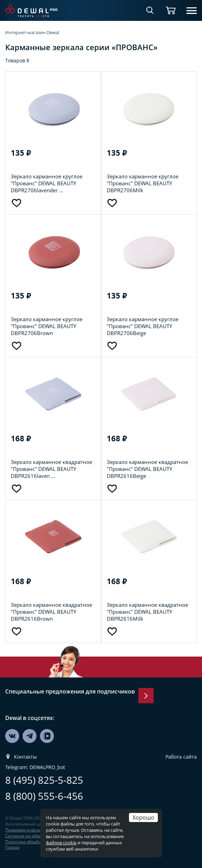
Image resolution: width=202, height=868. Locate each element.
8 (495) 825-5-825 (44, 780)
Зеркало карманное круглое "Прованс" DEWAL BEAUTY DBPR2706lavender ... (47, 183)
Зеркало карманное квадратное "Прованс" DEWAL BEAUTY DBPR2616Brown (51, 612)
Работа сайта (181, 757)
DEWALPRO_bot (47, 767)
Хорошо (143, 817)
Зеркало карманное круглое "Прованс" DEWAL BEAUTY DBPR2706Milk (143, 183)
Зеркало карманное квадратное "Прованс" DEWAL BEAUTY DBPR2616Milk (147, 612)
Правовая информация (29, 830)
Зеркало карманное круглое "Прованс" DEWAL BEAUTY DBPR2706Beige (143, 326)
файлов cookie (61, 843)
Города (12, 847)
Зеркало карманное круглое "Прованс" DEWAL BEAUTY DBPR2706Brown (47, 326)
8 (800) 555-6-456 (44, 796)
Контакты (25, 757)
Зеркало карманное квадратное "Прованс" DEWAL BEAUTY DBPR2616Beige (147, 469)
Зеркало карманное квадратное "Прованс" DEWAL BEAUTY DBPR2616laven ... (51, 469)
